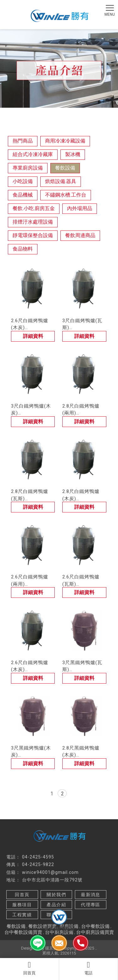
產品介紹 (56, 905)
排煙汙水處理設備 (33, 222)
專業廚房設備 (28, 168)
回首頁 (29, 968)
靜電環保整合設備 (33, 235)
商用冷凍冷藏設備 (65, 141)
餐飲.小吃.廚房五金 (34, 208)
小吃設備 (23, 181)
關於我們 (56, 895)
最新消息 (91, 895)
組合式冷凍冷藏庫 (33, 154)
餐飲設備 (65, 168)
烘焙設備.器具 (61, 181)
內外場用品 (80, 208)
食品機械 (23, 195)
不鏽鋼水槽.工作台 (66, 195)
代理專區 (91, 905)
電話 (89, 968)
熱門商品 (23, 141)
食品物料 (23, 249)
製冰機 (73, 154)
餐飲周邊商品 (80, 235)
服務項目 (22, 905)
